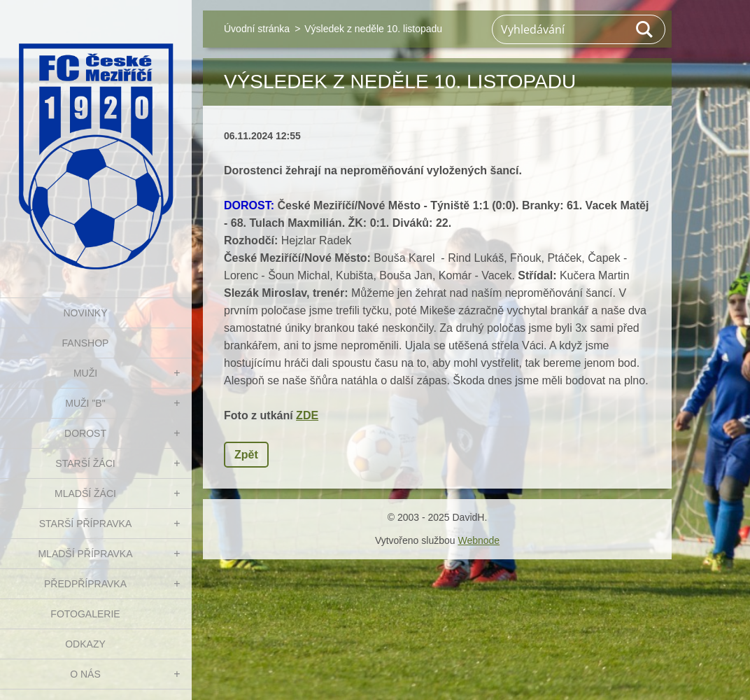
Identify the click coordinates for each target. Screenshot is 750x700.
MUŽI (85, 373)
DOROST (85, 433)
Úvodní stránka (257, 29)
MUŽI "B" (85, 403)
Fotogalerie (85, 614)
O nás (85, 674)
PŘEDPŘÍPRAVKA (85, 584)
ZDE (307, 415)
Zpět (246, 455)
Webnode (479, 540)
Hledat (645, 29)
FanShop (86, 343)
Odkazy (85, 644)
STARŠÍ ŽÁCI (85, 463)
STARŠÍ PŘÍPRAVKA (86, 524)
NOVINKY (85, 313)
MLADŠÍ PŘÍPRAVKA (85, 554)
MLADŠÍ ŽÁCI (85, 493)
